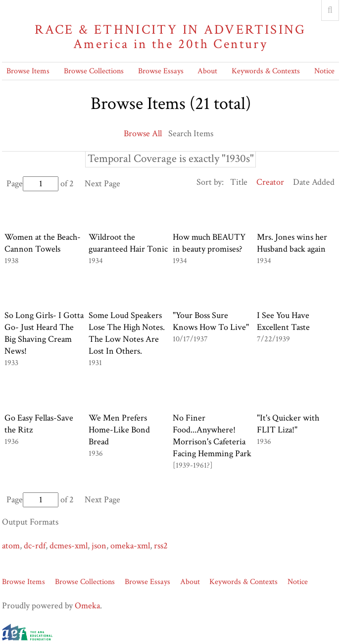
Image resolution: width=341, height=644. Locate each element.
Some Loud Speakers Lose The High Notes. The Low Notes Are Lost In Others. (127, 333)
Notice (324, 71)
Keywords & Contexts (266, 71)
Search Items (191, 134)
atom (11, 546)
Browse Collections (94, 71)
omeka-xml (130, 546)
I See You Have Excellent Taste (283, 321)
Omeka (87, 606)
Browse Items (28, 71)
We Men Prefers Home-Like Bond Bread (119, 430)
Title (239, 182)
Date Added (314, 182)
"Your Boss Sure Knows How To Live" (211, 321)
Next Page (102, 184)
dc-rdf (35, 546)
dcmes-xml (69, 546)
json (99, 546)
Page (32, 184)
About (207, 71)
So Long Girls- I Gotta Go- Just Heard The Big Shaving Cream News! (44, 333)
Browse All (143, 134)
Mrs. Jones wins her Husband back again (292, 243)
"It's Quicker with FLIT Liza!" (288, 424)
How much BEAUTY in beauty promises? (209, 243)
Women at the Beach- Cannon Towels (43, 243)
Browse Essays (161, 71)
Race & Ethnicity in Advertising (170, 37)
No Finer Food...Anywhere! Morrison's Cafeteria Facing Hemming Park (212, 436)
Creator (270, 182)
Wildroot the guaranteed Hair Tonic (128, 243)
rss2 (161, 546)
